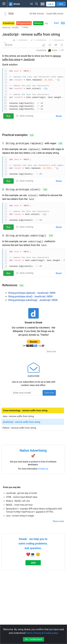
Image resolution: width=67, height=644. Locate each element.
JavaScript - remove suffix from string (31, 35)
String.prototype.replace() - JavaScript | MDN (32, 293)
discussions (59, 40)
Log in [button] (51, 4)
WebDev (39, 23)
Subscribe (49, 393)
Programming (25, 23)
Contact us (43, 469)
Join (33, 563)
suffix (16, 28)
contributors (23, 40)
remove (7, 28)
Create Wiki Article (55, 14)
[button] (31, 4)
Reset (59, 116)
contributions (41, 40)
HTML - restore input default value (22, 497)
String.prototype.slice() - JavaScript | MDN (30, 296)
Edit (32, 135)
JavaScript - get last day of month (21, 493)
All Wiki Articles (37, 14)
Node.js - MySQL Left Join (18, 501)
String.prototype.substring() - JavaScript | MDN (33, 300)
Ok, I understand (33, 639)
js (47, 23)
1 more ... (26, 27)
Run (8, 116)
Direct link (51, 351)
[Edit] (56, 23)
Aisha (55, 50)
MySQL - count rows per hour (19, 505)
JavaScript (9, 23)
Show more (58, 521)
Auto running (26, 116)
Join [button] (61, 4)
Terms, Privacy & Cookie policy (42, 633)
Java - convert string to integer (20, 516)
